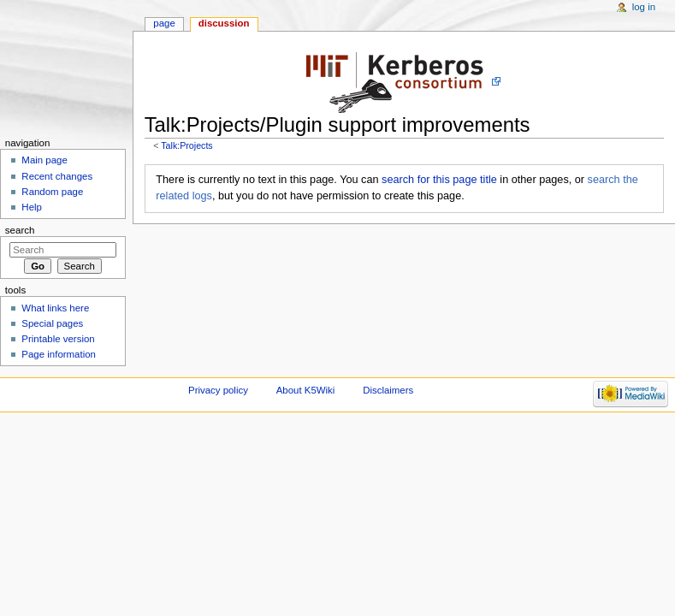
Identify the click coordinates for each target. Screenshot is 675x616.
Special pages (52, 323)
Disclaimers (388, 390)
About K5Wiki (306, 390)
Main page (44, 160)
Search (20, 230)
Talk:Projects (187, 145)
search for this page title (439, 180)
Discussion (224, 23)
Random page (52, 192)
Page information (59, 354)
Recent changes (57, 176)
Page (164, 23)
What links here (55, 308)
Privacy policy (218, 390)
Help (32, 207)
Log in (644, 7)
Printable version (58, 339)
